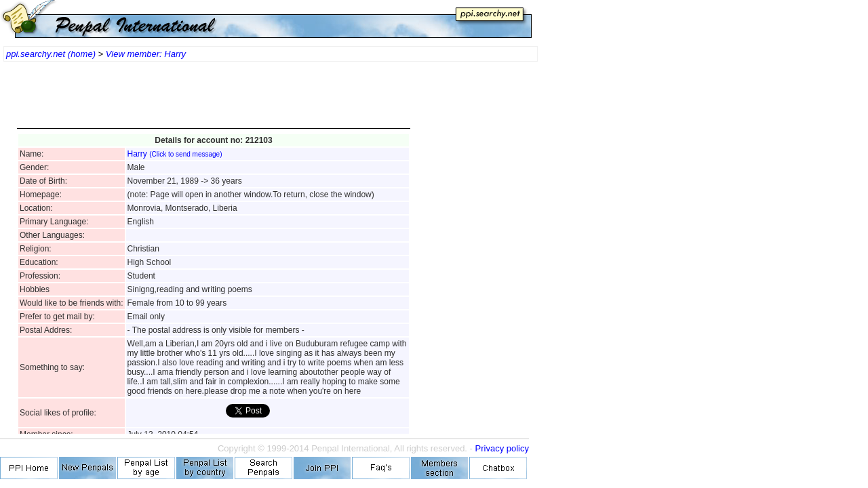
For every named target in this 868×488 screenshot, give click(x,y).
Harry (175, 154)
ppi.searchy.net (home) (51, 54)
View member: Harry (146, 54)
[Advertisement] (214, 102)
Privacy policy (502, 448)
